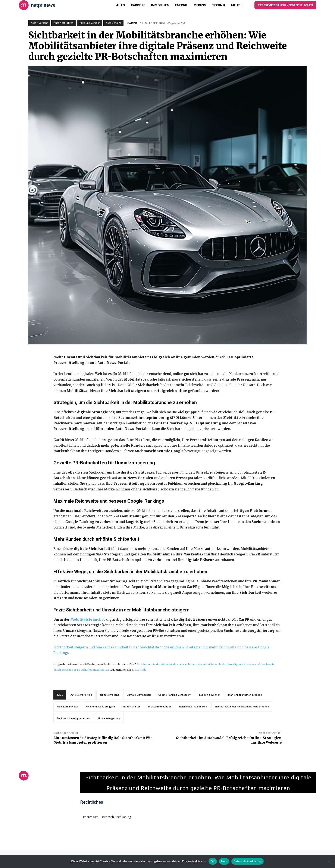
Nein (224, 861)
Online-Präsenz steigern (101, 706)
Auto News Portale (81, 695)
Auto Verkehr (113, 23)
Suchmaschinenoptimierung (74, 718)
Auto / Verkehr (39, 23)
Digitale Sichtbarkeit (139, 695)
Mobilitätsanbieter (68, 706)
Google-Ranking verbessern (175, 695)
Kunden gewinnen (210, 695)
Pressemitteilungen (160, 706)
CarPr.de (141, 670)
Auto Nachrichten (64, 23)
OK (213, 861)
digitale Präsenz (109, 695)
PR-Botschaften (132, 706)
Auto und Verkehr (90, 23)
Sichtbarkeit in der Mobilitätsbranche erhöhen (242, 706)
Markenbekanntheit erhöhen (245, 695)
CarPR (132, 23)
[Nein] (330, 861)
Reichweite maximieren (193, 706)
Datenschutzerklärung (248, 861)
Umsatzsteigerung (109, 718)
